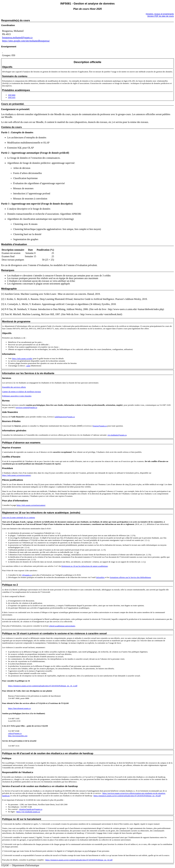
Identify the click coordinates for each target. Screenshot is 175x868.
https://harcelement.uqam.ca (19, 708)
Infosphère (100, 577)
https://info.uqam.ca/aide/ (22, 358)
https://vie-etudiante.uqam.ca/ (28, 812)
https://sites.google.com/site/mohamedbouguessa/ (26, 41)
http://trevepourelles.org (18, 736)
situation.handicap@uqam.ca (31, 809)
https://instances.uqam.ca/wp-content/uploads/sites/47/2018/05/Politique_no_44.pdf (127, 796)
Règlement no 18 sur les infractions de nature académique (85, 566)
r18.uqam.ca (27, 575)
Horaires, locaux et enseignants (160, 14)
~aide (28, 366)
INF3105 (12, 97)
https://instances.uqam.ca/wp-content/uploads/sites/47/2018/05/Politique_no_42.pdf (79, 860)
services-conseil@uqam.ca (26, 407)
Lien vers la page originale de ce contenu (19, 517)
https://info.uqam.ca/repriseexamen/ (17, 475)
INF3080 (12, 95)
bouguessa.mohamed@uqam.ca (17, 38)
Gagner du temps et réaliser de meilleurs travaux (22, 392)
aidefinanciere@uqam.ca (65, 417)
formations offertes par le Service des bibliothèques (130, 577)
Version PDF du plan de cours (161, 16)
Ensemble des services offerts (14, 387)
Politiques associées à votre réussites (17, 396)
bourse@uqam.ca (100, 426)
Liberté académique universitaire (62, 626)
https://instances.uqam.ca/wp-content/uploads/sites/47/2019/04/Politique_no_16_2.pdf (43, 686)
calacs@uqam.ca (15, 733)
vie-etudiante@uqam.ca (117, 435)
